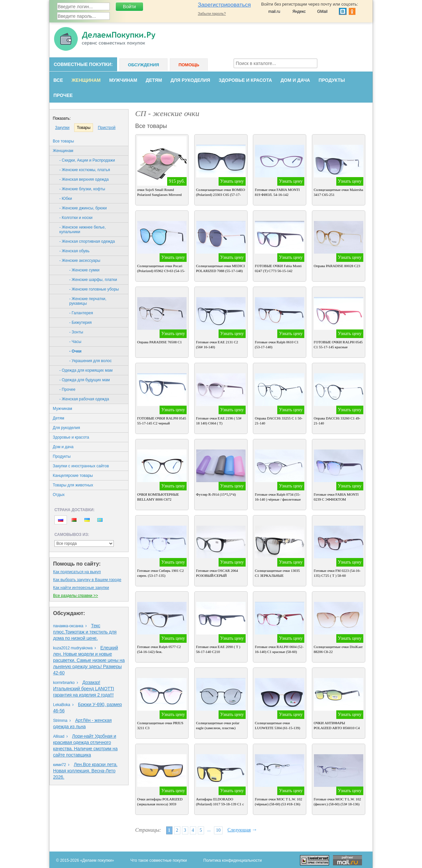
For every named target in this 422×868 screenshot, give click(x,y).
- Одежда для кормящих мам (86, 370)
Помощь (189, 65)
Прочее (63, 95)
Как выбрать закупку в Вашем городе (87, 580)
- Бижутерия (80, 323)
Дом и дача (295, 80)
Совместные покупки (82, 64)
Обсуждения (143, 65)
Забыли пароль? (212, 14)
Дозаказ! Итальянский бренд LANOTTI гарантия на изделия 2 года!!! (84, 689)
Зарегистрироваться (224, 5)
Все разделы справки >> (75, 596)
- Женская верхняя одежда (84, 179)
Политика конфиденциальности (233, 860)
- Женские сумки (84, 270)
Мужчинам (123, 80)
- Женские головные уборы (94, 289)
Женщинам (86, 80)
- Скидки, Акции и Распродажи (87, 160)
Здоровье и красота (245, 80)
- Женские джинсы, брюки (83, 208)
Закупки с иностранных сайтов (81, 466)
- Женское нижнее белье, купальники (83, 230)
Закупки (62, 128)
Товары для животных (73, 485)
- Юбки (66, 199)
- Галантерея (81, 313)
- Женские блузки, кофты (82, 189)
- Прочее (67, 389)
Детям (154, 80)
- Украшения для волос (90, 361)
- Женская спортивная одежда (87, 241)
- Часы (75, 342)
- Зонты (76, 332)
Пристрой (107, 128)
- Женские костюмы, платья (85, 170)
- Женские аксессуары (80, 261)
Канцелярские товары (73, 476)
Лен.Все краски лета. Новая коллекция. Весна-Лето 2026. (85, 771)
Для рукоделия (190, 80)
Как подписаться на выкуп (77, 572)
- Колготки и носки (76, 218)
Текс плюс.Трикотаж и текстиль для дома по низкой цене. (85, 632)
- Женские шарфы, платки (93, 280)
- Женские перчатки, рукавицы (88, 301)
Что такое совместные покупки (159, 860)
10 (218, 830)
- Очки (75, 351)
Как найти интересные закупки (81, 588)
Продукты (332, 80)
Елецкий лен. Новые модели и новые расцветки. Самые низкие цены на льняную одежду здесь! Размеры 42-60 (89, 660)
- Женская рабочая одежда (84, 399)
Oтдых (59, 495)
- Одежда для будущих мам (85, 380)
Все (58, 80)
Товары (84, 128)
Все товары (63, 141)
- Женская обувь (75, 251)
